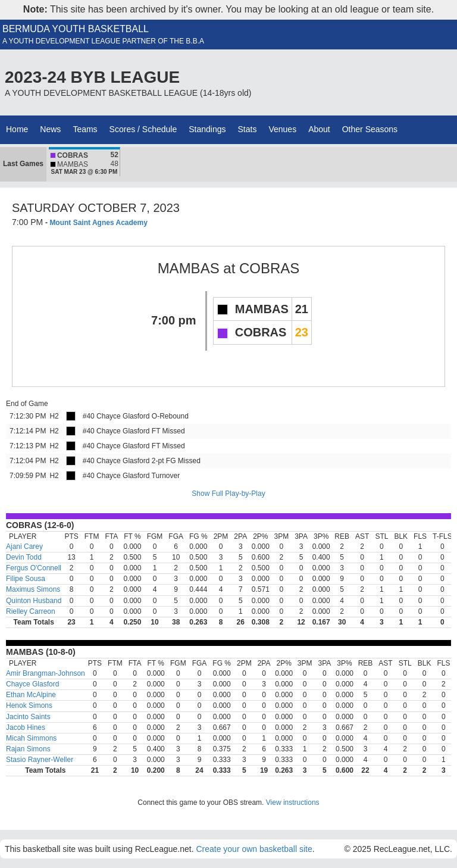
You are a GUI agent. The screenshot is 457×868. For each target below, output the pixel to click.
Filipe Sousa (26, 579)
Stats (248, 129)
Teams (85, 129)
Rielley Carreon (31, 611)
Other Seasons (370, 129)
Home (17, 129)
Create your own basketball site (254, 849)
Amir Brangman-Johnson (46, 673)
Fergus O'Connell (34, 568)
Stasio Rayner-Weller (40, 760)
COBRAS (269, 268)
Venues (282, 129)
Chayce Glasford (32, 684)
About (319, 129)
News (50, 129)
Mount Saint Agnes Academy (98, 223)
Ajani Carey (24, 547)
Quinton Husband (34, 601)
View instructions (293, 803)
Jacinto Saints (28, 717)
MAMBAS (189, 268)
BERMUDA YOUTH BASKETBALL (76, 29)
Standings (207, 129)
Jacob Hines (26, 728)
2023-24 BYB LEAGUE (92, 77)
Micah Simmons (31, 738)
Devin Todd (24, 557)
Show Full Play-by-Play (228, 494)
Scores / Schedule (143, 129)
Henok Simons (29, 705)
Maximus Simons (33, 589)
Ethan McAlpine (31, 695)
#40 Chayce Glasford (116, 416)
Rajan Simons (28, 749)
